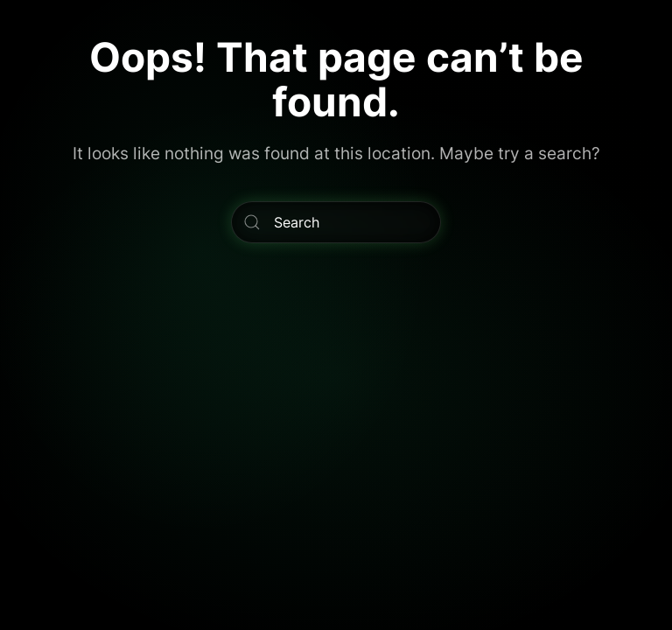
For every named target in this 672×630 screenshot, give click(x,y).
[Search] (336, 222)
